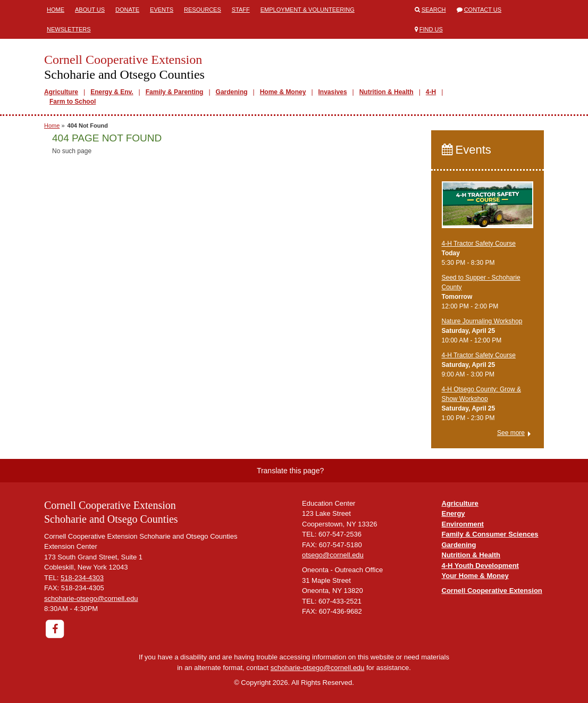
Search (434, 10)
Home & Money (283, 92)
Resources (203, 10)
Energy (453, 513)
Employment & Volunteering (308, 10)
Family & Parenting (175, 92)
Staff (241, 10)
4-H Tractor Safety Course (479, 244)
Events (162, 10)
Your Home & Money (475, 576)
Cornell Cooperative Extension (492, 591)
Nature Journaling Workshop (482, 321)
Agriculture (61, 92)
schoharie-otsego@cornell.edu (91, 599)
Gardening (232, 92)
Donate (127, 10)
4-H (431, 92)
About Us (90, 10)
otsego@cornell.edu (333, 555)
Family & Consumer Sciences (490, 534)
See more (511, 433)
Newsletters (69, 29)
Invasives (333, 92)
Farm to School (73, 102)
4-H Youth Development (480, 566)
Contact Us (483, 10)
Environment (463, 524)
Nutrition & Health (387, 92)
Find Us (431, 29)
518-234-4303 (82, 578)
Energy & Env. (112, 92)
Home (56, 10)
